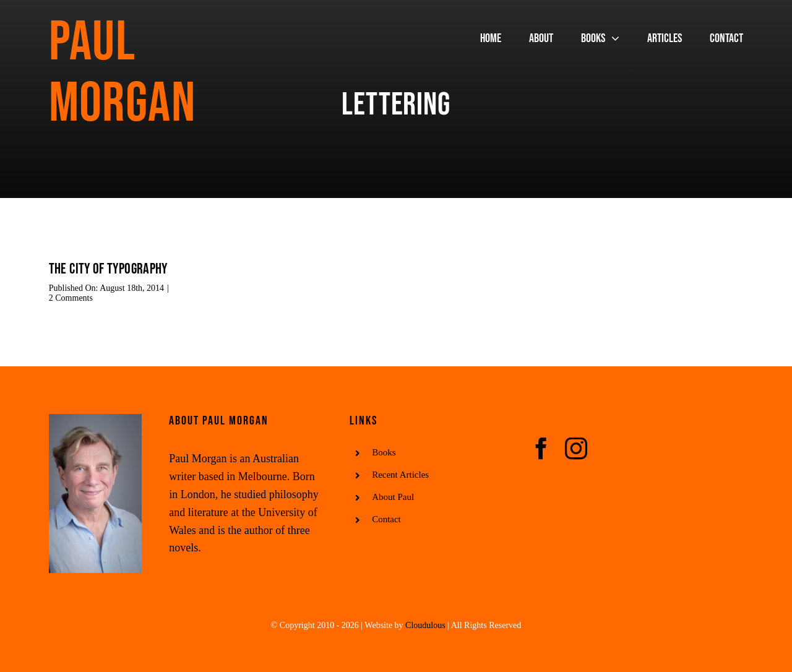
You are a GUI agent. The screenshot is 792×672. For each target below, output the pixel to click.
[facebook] (541, 449)
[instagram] (576, 449)
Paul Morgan (122, 73)
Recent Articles (400, 475)
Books (384, 452)
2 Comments (71, 298)
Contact (386, 519)
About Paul (393, 497)
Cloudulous (425, 625)
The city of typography (108, 269)
